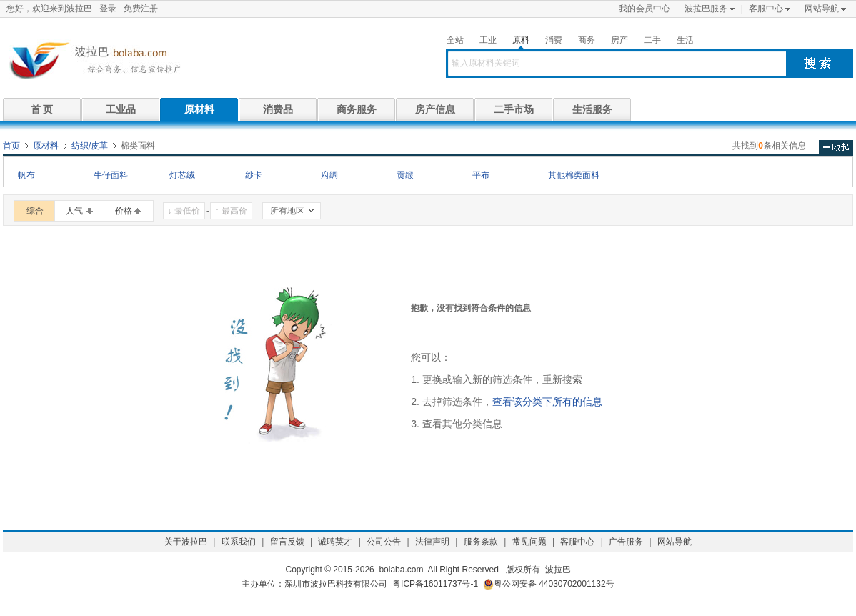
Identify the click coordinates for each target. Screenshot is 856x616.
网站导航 (822, 9)
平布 (481, 175)
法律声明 (432, 542)
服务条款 (481, 542)
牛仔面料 (111, 175)
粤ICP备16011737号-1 (435, 584)
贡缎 (405, 175)
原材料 (199, 109)
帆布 (26, 175)
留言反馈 (287, 542)
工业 (488, 40)
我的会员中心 (645, 9)
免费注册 (141, 9)
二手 (652, 40)
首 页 (42, 109)
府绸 (329, 175)
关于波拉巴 (186, 542)
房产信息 (435, 109)
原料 (521, 40)
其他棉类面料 (574, 175)
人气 (74, 211)
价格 (124, 211)
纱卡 (254, 175)
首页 (11, 146)
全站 (455, 40)
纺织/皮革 (90, 146)
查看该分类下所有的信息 (547, 402)
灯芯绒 (182, 175)
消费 (554, 40)
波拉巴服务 (706, 9)
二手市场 (514, 109)
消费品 (278, 109)
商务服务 (357, 109)
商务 (587, 40)
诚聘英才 (335, 542)
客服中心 (766, 9)
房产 (619, 40)
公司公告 (384, 542)
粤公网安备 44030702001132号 (549, 584)
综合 (35, 211)
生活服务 (592, 109)
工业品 (121, 109)
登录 (108, 9)
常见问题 (529, 542)
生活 (685, 40)
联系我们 (239, 542)
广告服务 (626, 542)
